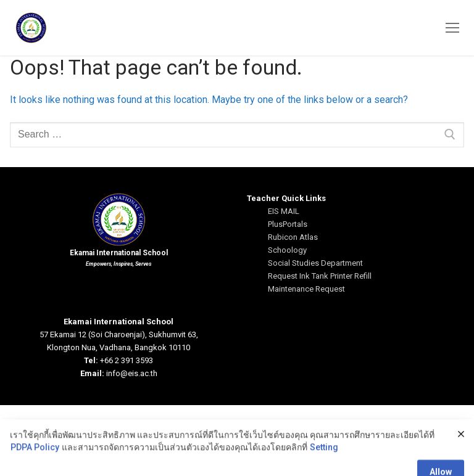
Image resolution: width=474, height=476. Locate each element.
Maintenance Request (306, 289)
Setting (324, 468)
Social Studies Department (315, 263)
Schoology (287, 250)
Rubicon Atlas (293, 237)
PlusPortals (288, 224)
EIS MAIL (284, 211)
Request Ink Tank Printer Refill (320, 276)
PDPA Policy (35, 468)
